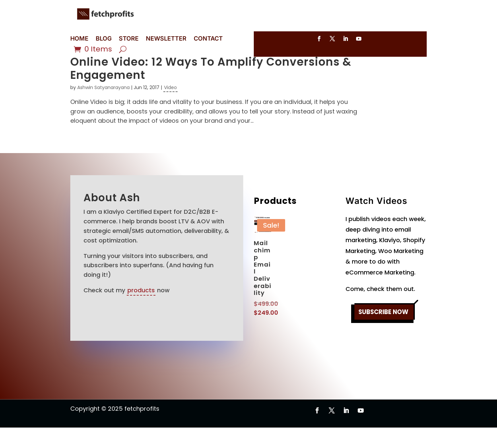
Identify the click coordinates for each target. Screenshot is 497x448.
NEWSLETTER (166, 39)
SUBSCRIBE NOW (383, 333)
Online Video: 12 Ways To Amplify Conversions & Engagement (211, 89)
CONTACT (208, 39)
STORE (129, 39)
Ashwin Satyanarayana (103, 108)
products (141, 311)
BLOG (104, 39)
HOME (79, 39)
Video (170, 108)
